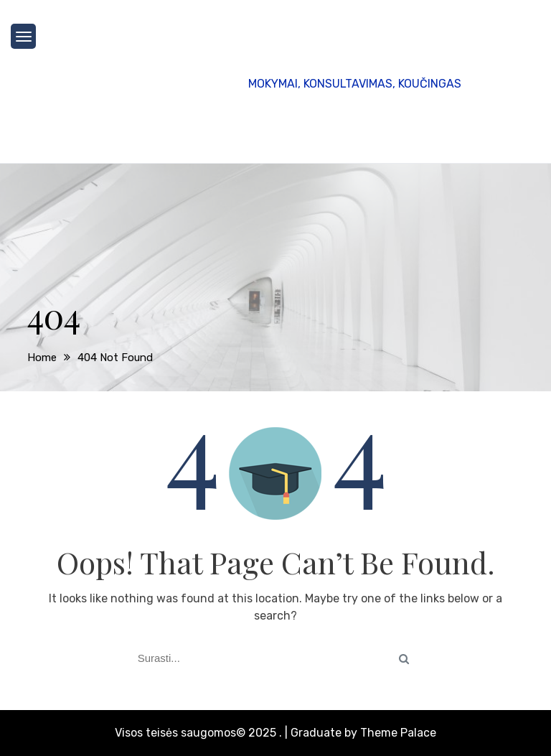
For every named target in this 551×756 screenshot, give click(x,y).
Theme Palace (398, 733)
